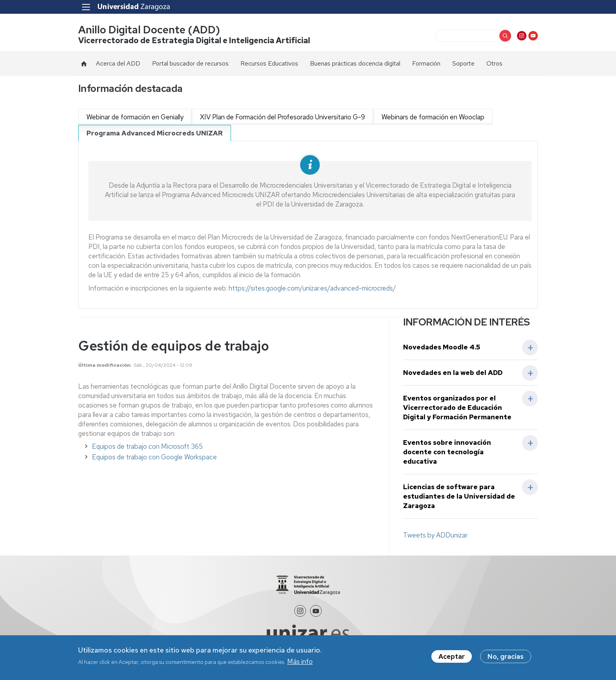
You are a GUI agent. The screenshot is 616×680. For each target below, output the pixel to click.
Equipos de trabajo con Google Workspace (154, 457)
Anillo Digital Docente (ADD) (149, 30)
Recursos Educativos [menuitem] (269, 63)
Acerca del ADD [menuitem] (118, 63)
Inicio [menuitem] (84, 64)
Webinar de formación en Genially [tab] (135, 117)
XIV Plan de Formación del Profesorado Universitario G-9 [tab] (282, 117)
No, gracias (506, 656)
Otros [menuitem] (494, 63)
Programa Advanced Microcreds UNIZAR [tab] (155, 133)
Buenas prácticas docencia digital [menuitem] (355, 63)
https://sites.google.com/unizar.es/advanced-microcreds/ (312, 288)
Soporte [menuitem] (463, 63)
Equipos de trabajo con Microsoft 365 (147, 446)
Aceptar (452, 656)
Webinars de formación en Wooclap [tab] (433, 117)
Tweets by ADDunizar (435, 535)
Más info (300, 662)
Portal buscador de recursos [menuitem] (190, 63)
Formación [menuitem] (426, 63)
